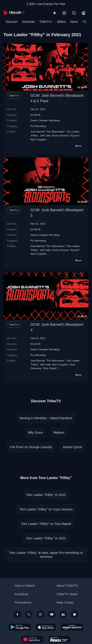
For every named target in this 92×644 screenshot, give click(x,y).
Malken (59, 432)
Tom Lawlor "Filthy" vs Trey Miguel (46, 524)
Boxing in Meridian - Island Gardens (46, 418)
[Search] (74, 13)
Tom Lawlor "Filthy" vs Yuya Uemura (46, 509)
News (74, 22)
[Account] (84, 13)
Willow (61, 22)
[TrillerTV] (14, 13)
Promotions (23, 602)
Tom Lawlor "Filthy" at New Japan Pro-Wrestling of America (46, 555)
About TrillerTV (67, 586)
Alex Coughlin (38, 139)
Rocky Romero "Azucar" (66, 135)
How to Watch (25, 586)
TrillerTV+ (46, 22)
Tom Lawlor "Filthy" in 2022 (46, 495)
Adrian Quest (73, 447)
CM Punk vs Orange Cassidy (31, 447)
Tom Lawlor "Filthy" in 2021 (46, 538)
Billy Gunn (35, 432)
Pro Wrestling (38, 126)
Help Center (65, 602)
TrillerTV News (67, 594)
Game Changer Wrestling (45, 120)
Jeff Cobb (45, 135)
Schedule (28, 22)
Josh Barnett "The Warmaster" (48, 131)
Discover (12, 22)
